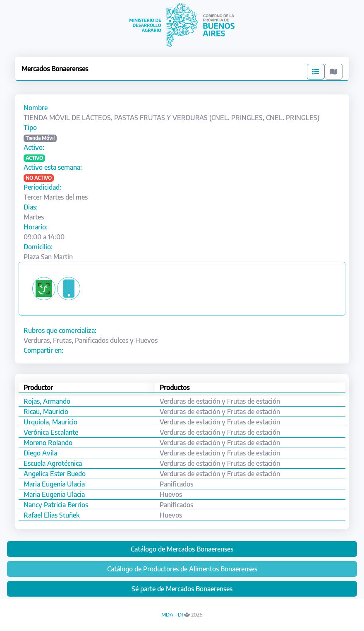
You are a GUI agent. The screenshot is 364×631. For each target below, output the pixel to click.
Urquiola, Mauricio (50, 422)
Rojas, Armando (47, 401)
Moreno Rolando (48, 443)
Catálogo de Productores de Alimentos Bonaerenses (182, 569)
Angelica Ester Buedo (55, 474)
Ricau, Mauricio (46, 412)
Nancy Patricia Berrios (56, 505)
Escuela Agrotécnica (53, 463)
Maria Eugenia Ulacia (54, 484)
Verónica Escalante (51, 432)
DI (180, 614)
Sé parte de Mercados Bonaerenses (182, 589)
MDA (167, 614)
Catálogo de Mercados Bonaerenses (182, 549)
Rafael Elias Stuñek (52, 515)
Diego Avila (40, 453)
